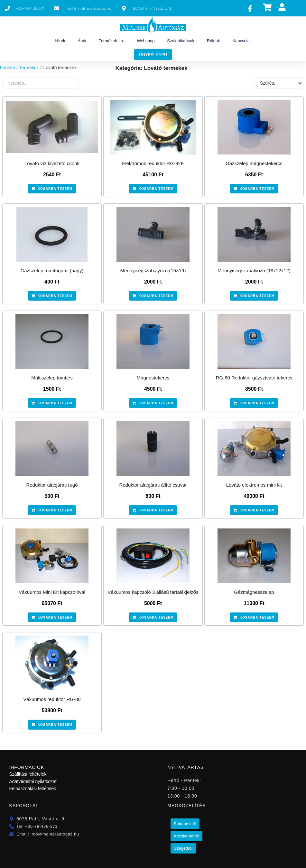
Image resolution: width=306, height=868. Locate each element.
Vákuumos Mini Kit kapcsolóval (52, 592)
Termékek (111, 41)
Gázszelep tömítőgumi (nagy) (52, 271)
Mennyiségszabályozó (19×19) (153, 271)
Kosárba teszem (55, 189)
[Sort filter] (279, 83)
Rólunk (213, 41)
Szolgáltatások (181, 41)
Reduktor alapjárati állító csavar (153, 485)
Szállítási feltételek (28, 774)
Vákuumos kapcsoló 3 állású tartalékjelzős (153, 592)
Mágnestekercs (153, 378)
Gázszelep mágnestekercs (254, 163)
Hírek (60, 41)
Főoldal (7, 68)
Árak (82, 41)
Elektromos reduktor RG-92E (153, 163)
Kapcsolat (241, 41)
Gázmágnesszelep (254, 592)
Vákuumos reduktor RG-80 (52, 699)
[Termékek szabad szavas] (41, 83)
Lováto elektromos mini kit (254, 485)
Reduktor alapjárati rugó (52, 485)
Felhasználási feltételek (33, 788)
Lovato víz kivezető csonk (52, 163)
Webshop (146, 41)
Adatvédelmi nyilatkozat (33, 781)
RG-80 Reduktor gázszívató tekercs (254, 378)
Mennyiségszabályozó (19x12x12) (254, 271)
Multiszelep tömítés (52, 378)
